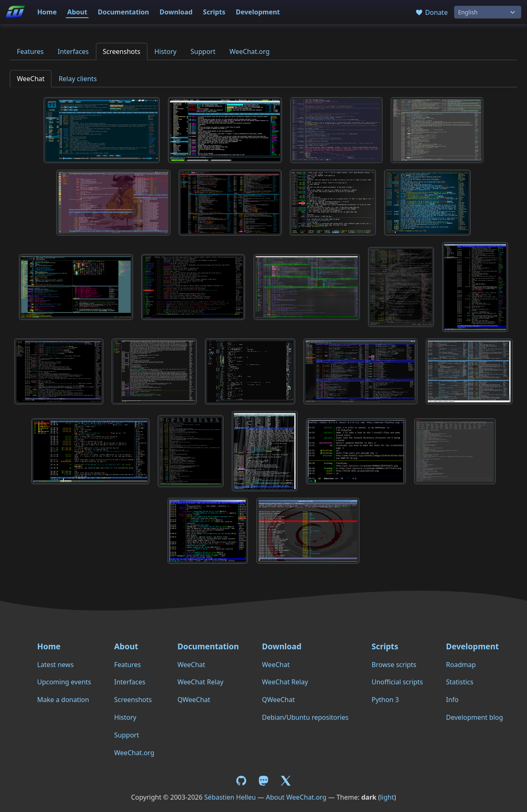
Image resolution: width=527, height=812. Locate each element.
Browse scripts (394, 665)
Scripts (214, 12)
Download (176, 12)
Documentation (123, 12)
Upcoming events (64, 682)
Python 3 (385, 700)
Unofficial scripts (397, 682)
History (166, 51)
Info (452, 700)
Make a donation (63, 700)
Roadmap (461, 665)
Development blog (474, 717)
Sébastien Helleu (230, 797)
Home (47, 12)
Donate (431, 12)
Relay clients (78, 79)
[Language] (488, 12)
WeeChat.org (250, 51)
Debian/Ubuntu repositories (305, 717)
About (77, 12)
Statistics (459, 682)
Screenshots (122, 51)
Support (203, 51)
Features (30, 51)
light (387, 797)
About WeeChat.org (296, 797)
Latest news (55, 665)
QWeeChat (194, 700)
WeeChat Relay (201, 682)
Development (258, 12)
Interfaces (73, 51)
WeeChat (31, 79)
